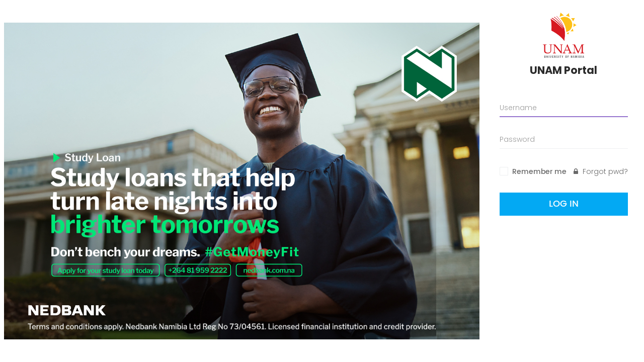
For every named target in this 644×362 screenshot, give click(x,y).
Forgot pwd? (601, 171)
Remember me (539, 172)
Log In (564, 204)
